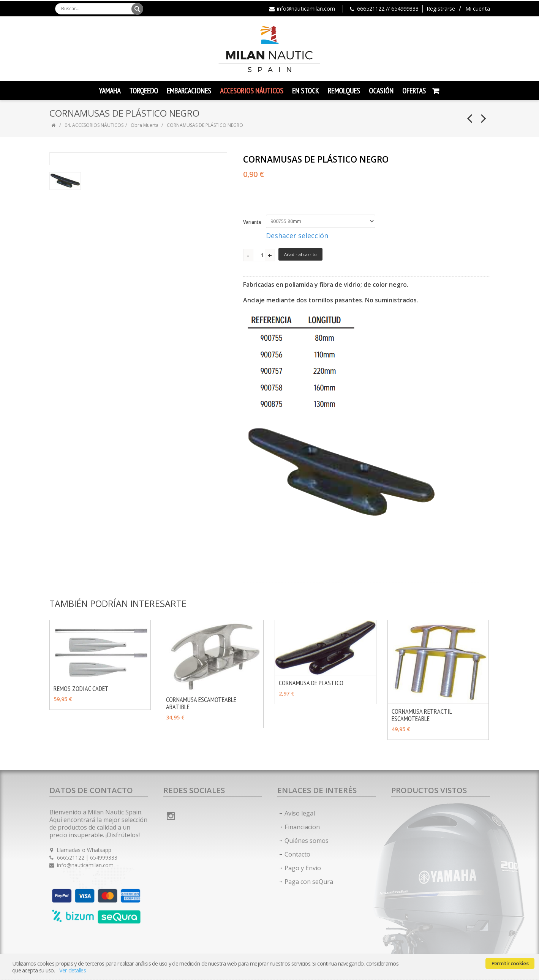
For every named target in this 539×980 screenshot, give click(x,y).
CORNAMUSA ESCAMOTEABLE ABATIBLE (201, 703)
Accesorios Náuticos (252, 91)
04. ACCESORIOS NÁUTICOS (94, 125)
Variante (252, 222)
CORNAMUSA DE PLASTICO (311, 683)
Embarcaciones (189, 91)
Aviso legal (300, 813)
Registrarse (441, 9)
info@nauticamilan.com (306, 9)
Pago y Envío (303, 868)
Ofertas (414, 91)
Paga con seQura (309, 882)
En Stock (306, 91)
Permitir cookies (510, 963)
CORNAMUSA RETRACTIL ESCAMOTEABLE (422, 715)
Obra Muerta (145, 125)
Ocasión (381, 91)
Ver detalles (73, 970)
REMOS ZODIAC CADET (81, 688)
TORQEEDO (144, 91)
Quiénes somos (307, 841)
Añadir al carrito (300, 254)
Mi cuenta (478, 9)
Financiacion (302, 827)
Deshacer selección (297, 236)
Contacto (297, 854)
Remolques (344, 91)
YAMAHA (110, 91)
